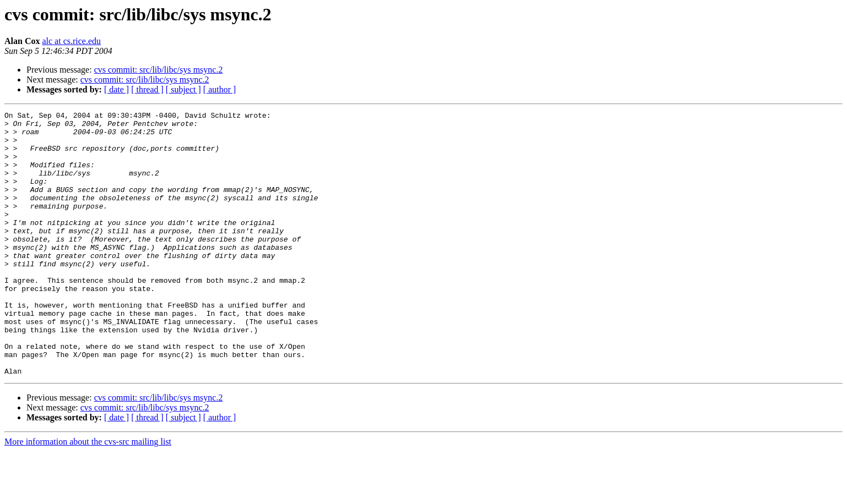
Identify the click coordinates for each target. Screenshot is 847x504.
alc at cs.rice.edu (71, 41)
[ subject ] (183, 89)
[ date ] (116, 89)
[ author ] (220, 89)
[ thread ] (147, 89)
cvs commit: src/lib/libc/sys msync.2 (159, 70)
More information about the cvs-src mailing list (88, 494)
